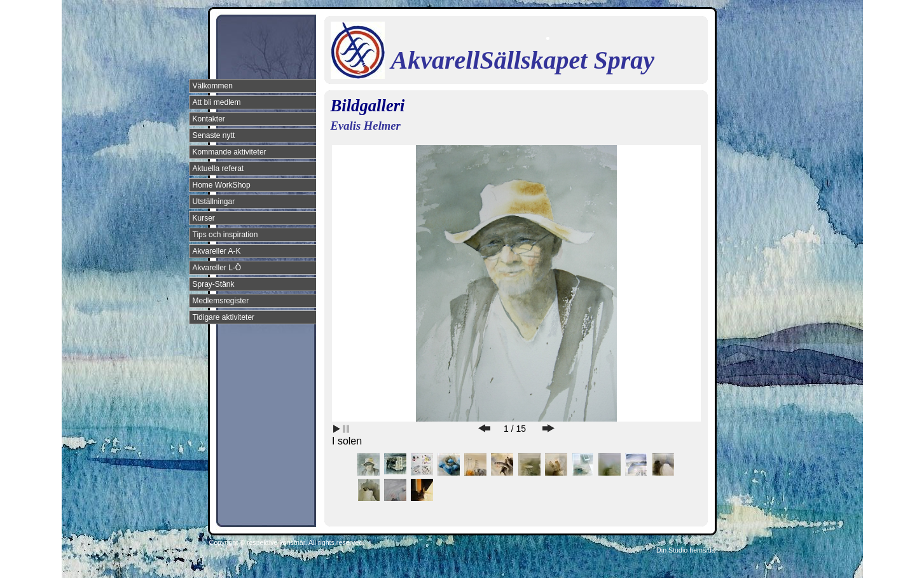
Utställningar (214, 202)
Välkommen (213, 86)
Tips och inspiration (225, 235)
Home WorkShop (222, 185)
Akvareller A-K (217, 251)
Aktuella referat (218, 169)
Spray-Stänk (214, 284)
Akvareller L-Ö (217, 268)
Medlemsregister (221, 301)
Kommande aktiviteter (230, 152)
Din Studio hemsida (686, 550)
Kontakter (209, 119)
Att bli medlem (217, 102)
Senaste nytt (214, 135)
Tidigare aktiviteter (224, 317)
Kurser (204, 218)
